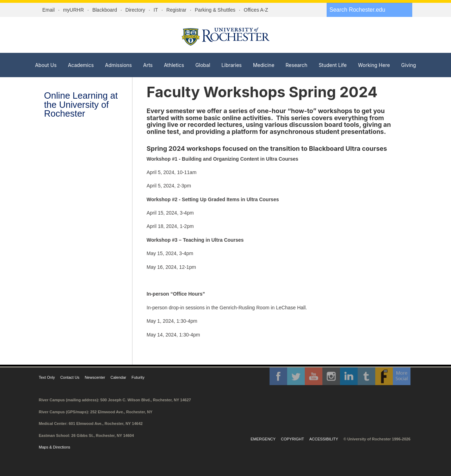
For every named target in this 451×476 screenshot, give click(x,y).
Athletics (174, 65)
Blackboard (105, 10)
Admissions (118, 65)
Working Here (374, 65)
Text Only (47, 377)
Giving (409, 65)
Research (297, 65)
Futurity (138, 377)
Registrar (176, 10)
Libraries (232, 65)
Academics (81, 65)
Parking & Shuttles (215, 10)
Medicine (264, 65)
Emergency (263, 439)
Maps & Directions (54, 447)
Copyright (292, 439)
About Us (46, 65)
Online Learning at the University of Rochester (81, 104)
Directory (135, 10)
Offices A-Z (256, 10)
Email (48, 10)
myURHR (73, 10)
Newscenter (95, 377)
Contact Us (70, 377)
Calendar (119, 377)
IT (156, 10)
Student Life (333, 65)
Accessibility (324, 439)
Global (203, 65)
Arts (148, 65)
